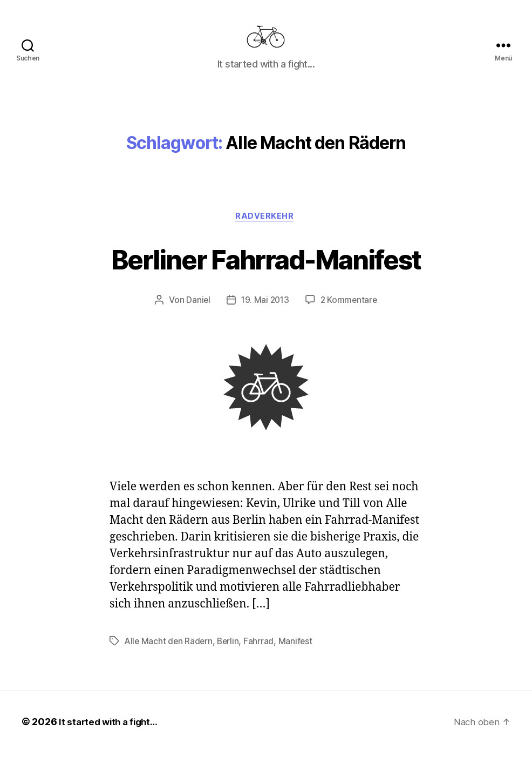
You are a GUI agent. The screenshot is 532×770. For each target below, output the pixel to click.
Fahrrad (262, 659)
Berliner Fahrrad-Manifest (266, 275)
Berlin (230, 659)
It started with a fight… (111, 739)
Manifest (298, 659)
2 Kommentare (350, 318)
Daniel (197, 318)
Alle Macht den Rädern (169, 659)
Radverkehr (266, 233)
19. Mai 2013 (265, 318)
